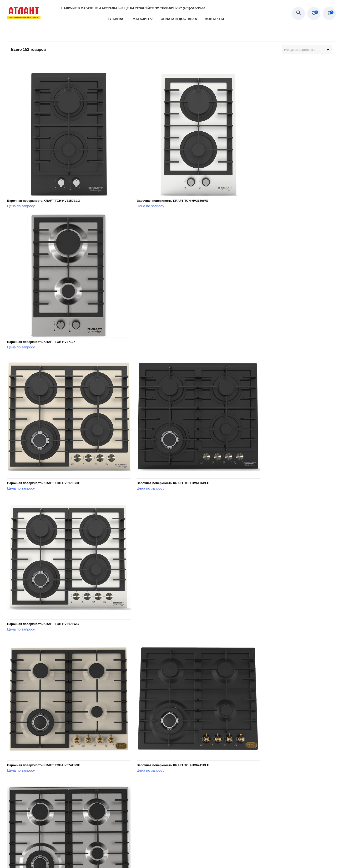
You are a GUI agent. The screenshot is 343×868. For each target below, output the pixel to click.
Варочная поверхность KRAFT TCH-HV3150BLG (44, 183)
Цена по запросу (21, 188)
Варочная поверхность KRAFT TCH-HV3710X (265, 183)
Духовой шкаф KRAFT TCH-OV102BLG (148, 551)
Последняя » (209, 816)
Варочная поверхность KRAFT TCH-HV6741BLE (155, 428)
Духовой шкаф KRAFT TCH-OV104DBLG (261, 674)
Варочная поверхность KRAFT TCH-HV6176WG (266, 305)
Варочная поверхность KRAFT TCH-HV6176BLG (155, 305)
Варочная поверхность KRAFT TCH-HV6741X (265, 428)
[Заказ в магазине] (307, 50)
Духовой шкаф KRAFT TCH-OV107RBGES (262, 797)
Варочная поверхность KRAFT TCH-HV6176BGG (44, 305)
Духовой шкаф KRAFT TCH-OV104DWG (37, 797)
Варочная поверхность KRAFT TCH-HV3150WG (155, 183)
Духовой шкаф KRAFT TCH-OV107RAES (149, 797)
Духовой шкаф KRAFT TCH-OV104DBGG (149, 674)
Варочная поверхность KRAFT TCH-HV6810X (41, 551)
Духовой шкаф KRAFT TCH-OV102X (34, 674)
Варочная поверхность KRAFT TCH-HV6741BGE (44, 428)
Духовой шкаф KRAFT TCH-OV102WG (259, 551)
